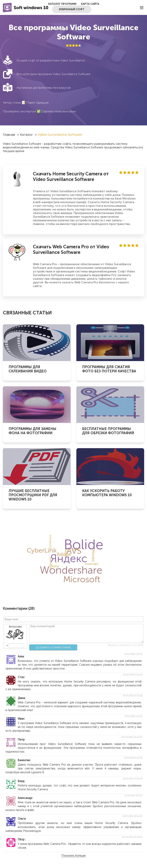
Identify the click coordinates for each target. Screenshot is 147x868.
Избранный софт (72, 9)
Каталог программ (62, 4)
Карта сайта (90, 4)
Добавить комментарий (53, 647)
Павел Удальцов (38, 103)
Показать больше (74, 856)
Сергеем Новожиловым (59, 111)
